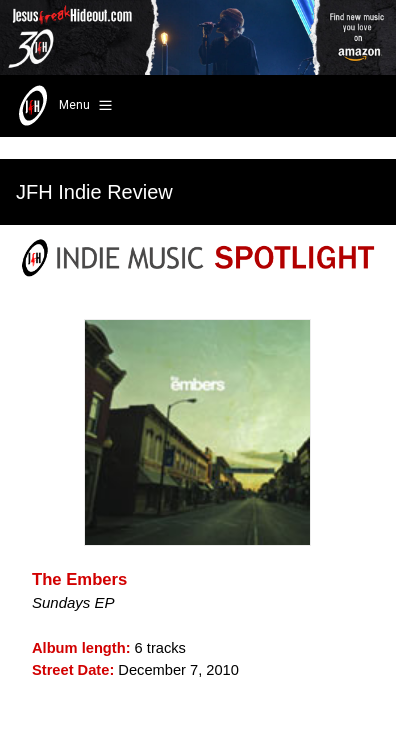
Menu (63, 106)
